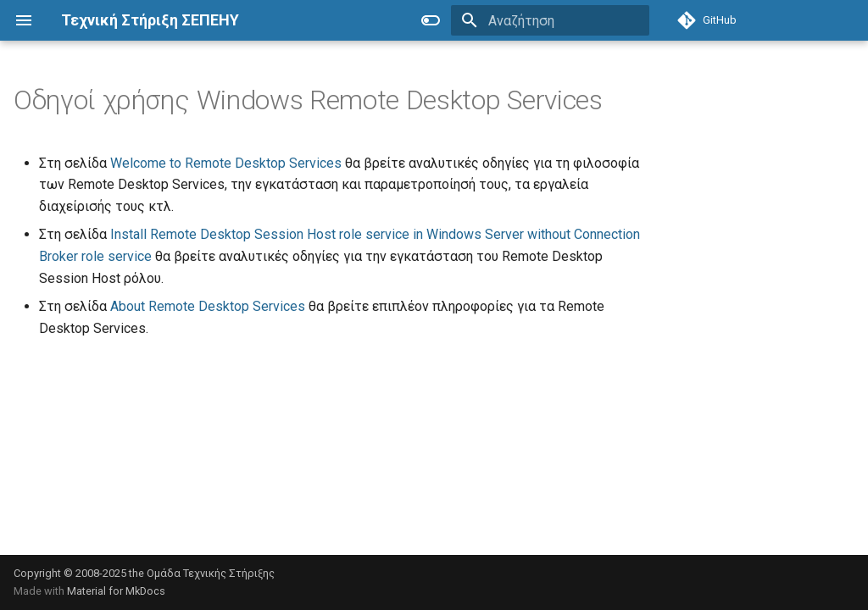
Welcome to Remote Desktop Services (226, 163)
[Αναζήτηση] (550, 20)
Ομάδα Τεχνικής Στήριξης (211, 573)
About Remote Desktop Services (208, 306)
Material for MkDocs (116, 591)
